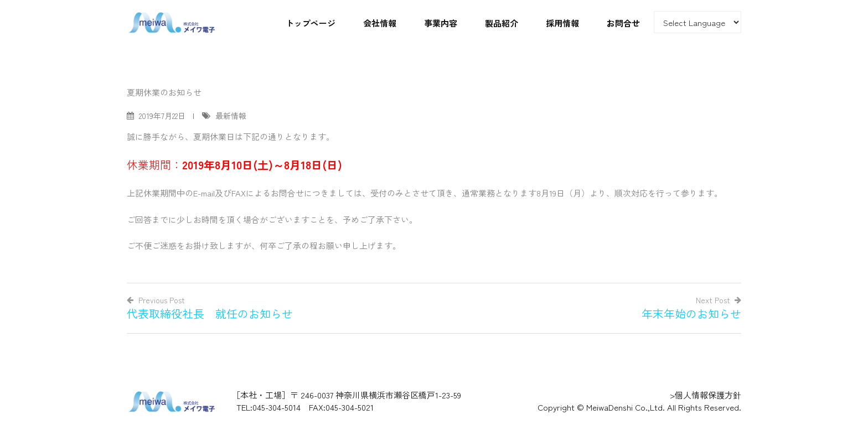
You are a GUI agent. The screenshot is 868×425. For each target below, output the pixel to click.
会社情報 (380, 23)
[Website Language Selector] (697, 22)
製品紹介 (502, 23)
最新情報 (231, 116)
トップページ (311, 23)
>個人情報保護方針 (706, 395)
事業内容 (441, 23)
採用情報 (562, 23)
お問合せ (623, 23)
